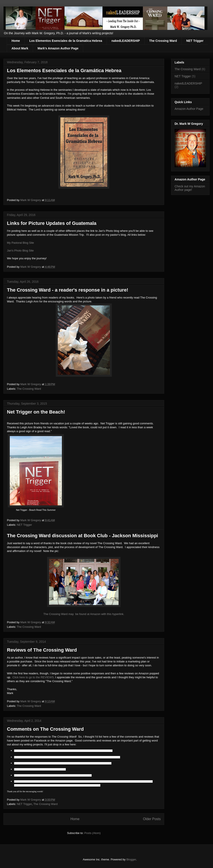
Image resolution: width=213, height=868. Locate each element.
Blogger (131, 859)
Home (16, 41)
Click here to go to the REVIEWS (33, 677)
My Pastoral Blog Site (20, 243)
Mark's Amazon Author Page (58, 48)
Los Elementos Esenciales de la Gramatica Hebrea (66, 41)
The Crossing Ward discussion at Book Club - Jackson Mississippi (83, 536)
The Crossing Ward (163, 41)
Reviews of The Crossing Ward (42, 650)
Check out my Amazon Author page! (190, 188)
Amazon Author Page (189, 109)
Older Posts (152, 819)
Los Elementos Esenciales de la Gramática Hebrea (64, 71)
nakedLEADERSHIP (126, 41)
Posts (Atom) (92, 833)
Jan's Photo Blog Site (20, 251)
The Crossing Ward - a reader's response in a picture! (68, 290)
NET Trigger (195, 41)
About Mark (20, 48)
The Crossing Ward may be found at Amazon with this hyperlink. (84, 614)
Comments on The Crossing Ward (45, 729)
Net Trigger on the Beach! (36, 412)
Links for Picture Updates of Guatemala (52, 223)
